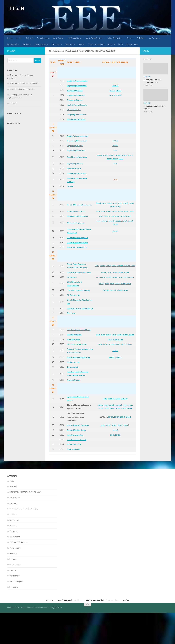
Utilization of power (17, 613)
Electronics (56, 44)
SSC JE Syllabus (15, 596)
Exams (129, 38)
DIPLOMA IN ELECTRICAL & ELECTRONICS (25, 524)
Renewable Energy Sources (77, 369)
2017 (96, 267)
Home (10, 38)
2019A (115, 159)
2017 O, (103, 267)
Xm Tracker (154, 38)
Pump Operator (43, 38)
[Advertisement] (24, 162)
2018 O (131, 155)
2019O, (129, 284)
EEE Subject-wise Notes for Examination (102, 631)
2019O (129, 220)
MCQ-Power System (94, 38)
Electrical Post (15, 529)
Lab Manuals (12, 44)
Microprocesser (132, 44)
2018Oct (118, 387)
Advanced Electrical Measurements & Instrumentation (74, 377)
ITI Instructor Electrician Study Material (24, 84)
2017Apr (104, 302)
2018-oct (130, 267)
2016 (114, 150)
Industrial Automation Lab (77, 471)
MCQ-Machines (74, 38)
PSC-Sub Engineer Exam (19, 574)
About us (111, 44)
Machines (69, 44)
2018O (117, 155)
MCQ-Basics (58, 38)
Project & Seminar (74, 412)
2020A (121, 206)
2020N (130, 440)
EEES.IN (16, 8)
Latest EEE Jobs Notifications (70, 631)
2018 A (118, 90)
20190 (117, 440)
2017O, (132, 224)
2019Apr (125, 430)
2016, (98, 211)
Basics (81, 44)
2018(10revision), (115, 436)
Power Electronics (74, 364)
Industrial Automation (75, 466)
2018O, (110, 211)
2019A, (130, 294)
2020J (121, 159)
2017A (108, 159)
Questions (13, 585)
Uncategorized (15, 607)
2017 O (111, 90)
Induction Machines (74, 357)
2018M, (122, 267)
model (110, 387)
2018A (129, 203)
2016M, (97, 155)
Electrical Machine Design (77, 461)
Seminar (26, 44)
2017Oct (112, 302)
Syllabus (141, 38)
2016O (110, 155)
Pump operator (15, 579)
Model (99, 203)
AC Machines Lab (73, 393)
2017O (103, 155)
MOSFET (13, 103)
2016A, (111, 203)
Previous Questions (97, 44)
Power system (40, 44)
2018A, (116, 267)
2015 (96, 224)
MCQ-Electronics (115, 38)
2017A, (123, 220)
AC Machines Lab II (74, 476)
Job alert (19, 38)
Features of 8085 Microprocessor (22, 89)
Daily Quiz (30, 38)
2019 (114, 271)
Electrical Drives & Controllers (79, 457)
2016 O (110, 224)
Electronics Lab (72, 398)
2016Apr (118, 224)
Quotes (126, 631)
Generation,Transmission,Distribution (24, 540)
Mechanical (14, 563)
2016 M (114, 86)
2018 (114, 164)
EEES (120, 44)
